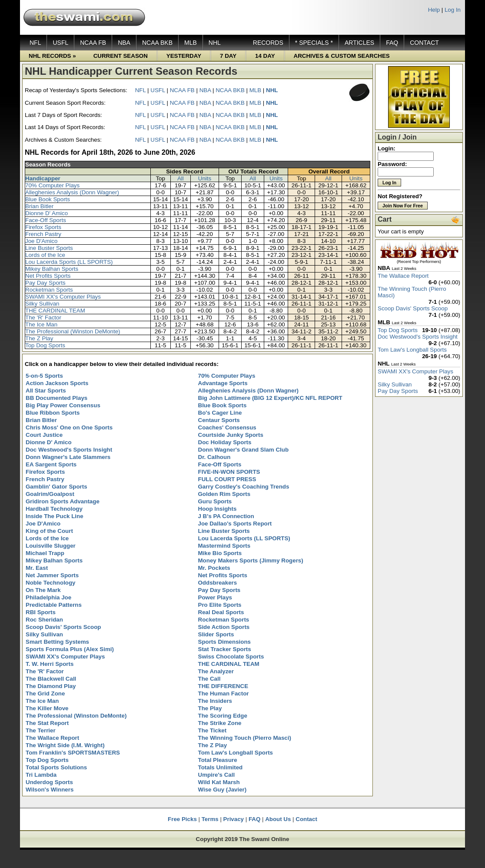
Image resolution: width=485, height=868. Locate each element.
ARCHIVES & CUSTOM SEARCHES (342, 56)
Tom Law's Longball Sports (412, 350)
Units (205, 178)
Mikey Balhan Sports (52, 269)
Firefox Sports (43, 227)
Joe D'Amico (41, 241)
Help (434, 10)
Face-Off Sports (46, 220)
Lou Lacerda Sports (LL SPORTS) (69, 262)
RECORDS (268, 43)
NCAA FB (93, 43)
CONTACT (424, 43)
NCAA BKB (157, 43)
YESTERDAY (184, 56)
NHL (215, 43)
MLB (191, 43)
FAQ (392, 43)
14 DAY (265, 56)
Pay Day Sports (45, 283)
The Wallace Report (403, 276)
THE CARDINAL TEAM (55, 311)
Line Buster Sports (49, 248)
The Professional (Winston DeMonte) (73, 331)
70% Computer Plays (52, 185)
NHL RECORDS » (52, 56)
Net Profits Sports (48, 276)
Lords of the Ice (45, 255)
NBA (124, 43)
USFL (60, 43)
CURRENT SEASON (121, 56)
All (181, 178)
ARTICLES (359, 43)
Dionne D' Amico (47, 213)
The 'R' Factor (43, 318)
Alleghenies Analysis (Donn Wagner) (72, 192)
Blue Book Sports (48, 199)
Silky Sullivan (42, 304)
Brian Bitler (39, 206)
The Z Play (39, 338)
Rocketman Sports (49, 290)
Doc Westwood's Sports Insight (418, 337)
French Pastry (43, 234)
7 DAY (228, 56)
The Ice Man (41, 324)
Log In (453, 10)
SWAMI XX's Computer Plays (63, 297)
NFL (35, 43)
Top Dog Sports (45, 345)
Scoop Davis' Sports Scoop (413, 308)
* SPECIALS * (314, 43)
